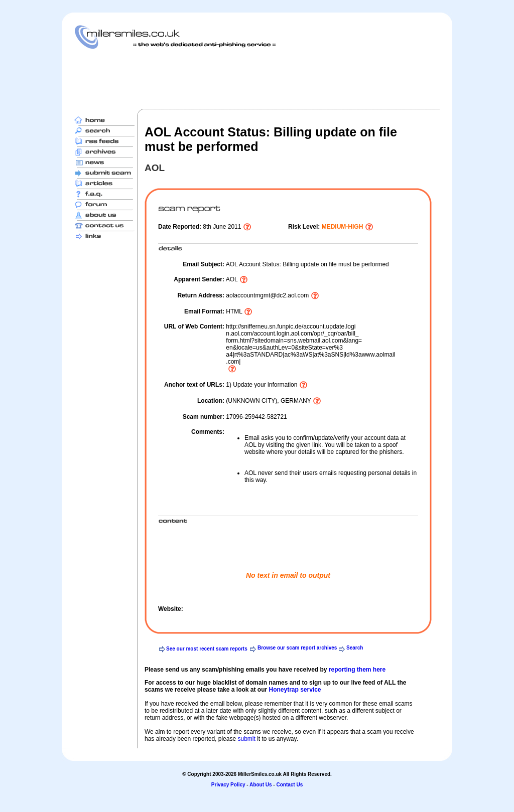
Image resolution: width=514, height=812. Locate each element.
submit (246, 739)
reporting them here (357, 670)
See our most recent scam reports (207, 649)
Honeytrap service (295, 690)
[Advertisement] (257, 79)
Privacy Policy (228, 785)
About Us (261, 785)
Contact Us (289, 785)
